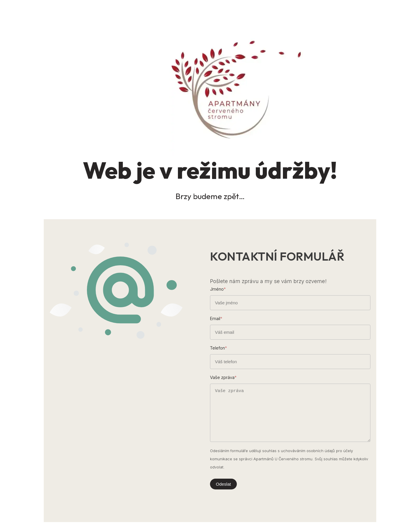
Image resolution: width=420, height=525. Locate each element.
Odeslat (223, 484)
